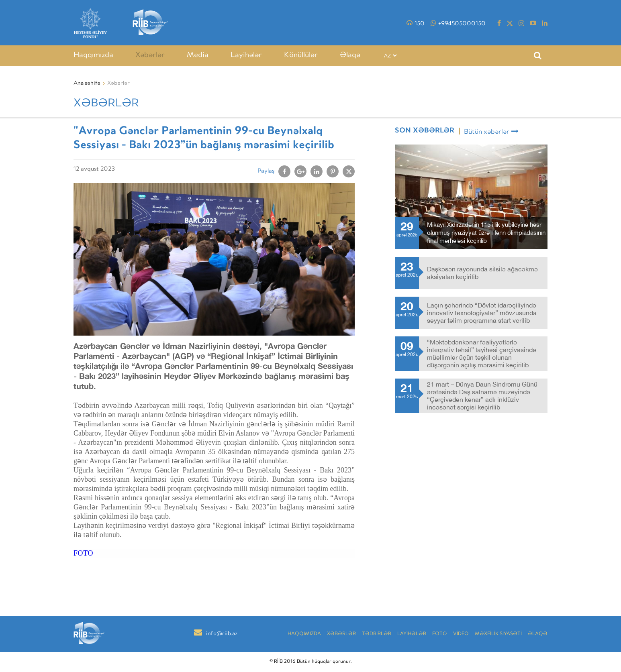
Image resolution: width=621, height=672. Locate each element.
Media (198, 55)
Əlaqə (350, 55)
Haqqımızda (93, 55)
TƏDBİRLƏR (377, 634)
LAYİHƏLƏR (412, 634)
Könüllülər (301, 55)
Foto (440, 634)
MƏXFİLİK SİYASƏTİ (498, 634)
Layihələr (246, 55)
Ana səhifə (87, 83)
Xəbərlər (150, 55)
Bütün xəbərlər (491, 132)
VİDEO (461, 634)
